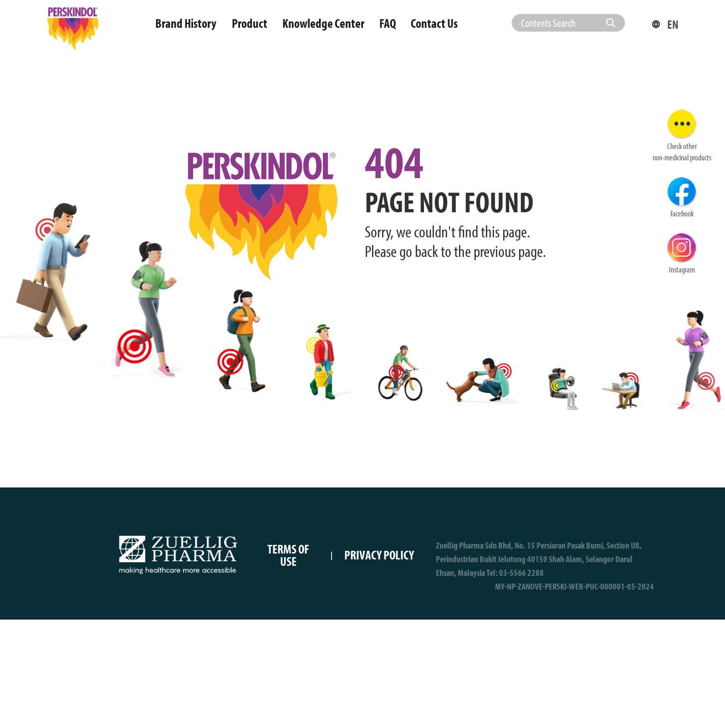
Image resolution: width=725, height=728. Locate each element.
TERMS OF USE (288, 555)
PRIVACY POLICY (379, 555)
